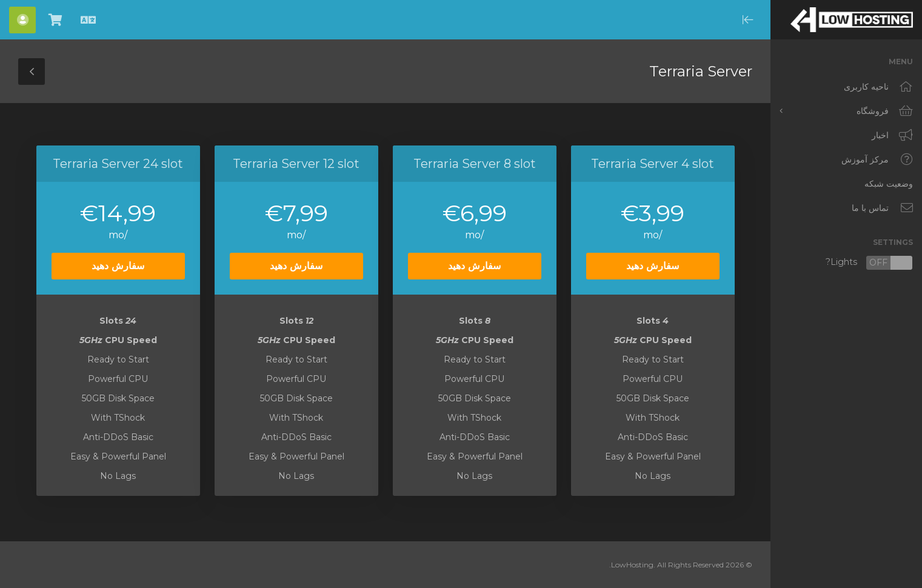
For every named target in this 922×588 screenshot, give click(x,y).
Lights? (869, 263)
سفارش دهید (653, 266)
